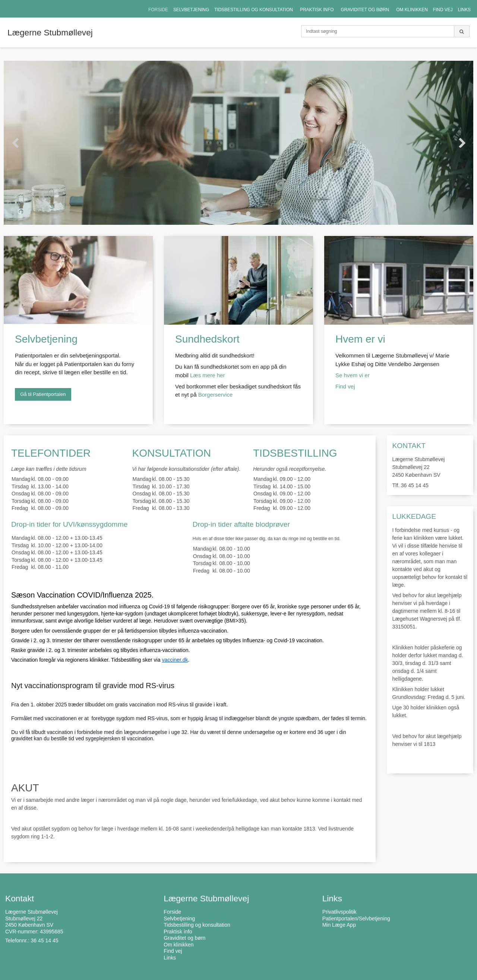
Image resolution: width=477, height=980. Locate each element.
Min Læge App (339, 925)
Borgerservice (216, 395)
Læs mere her (207, 375)
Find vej (346, 386)
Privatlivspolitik (339, 912)
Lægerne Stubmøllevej (50, 32)
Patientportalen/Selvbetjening (356, 918)
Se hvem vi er (353, 375)
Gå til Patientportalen (43, 394)
